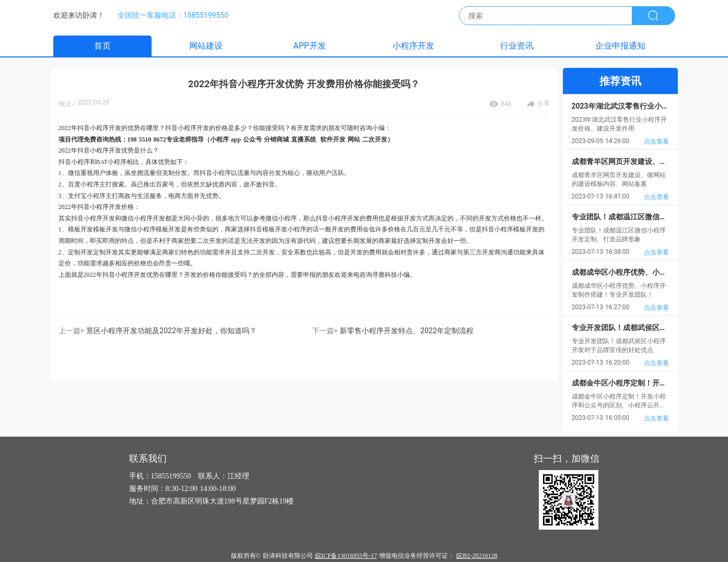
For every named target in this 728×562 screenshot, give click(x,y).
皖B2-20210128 (477, 556)
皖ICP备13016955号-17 (346, 556)
